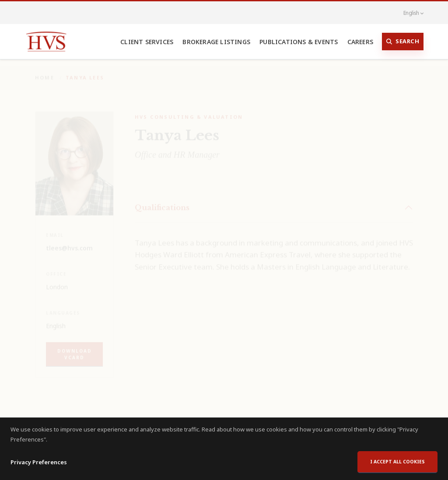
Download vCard (75, 348)
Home (45, 71)
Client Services (147, 42)
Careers (360, 42)
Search (403, 42)
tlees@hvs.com (69, 242)
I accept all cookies (397, 462)
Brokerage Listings (216, 42)
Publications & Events (299, 42)
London (57, 281)
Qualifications (162, 202)
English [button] (409, 13)
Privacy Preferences (39, 462)
